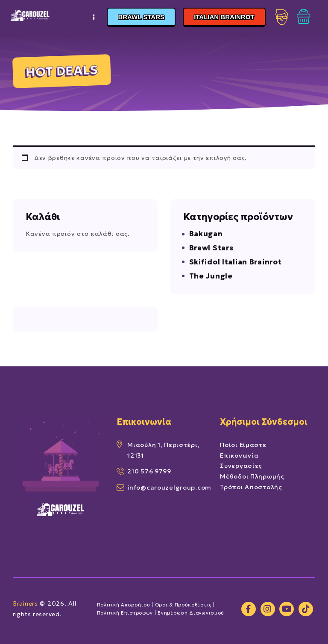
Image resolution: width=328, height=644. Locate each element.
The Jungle (211, 276)
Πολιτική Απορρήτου (124, 605)
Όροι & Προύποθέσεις (183, 605)
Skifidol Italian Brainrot (236, 262)
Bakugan (206, 234)
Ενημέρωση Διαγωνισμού (192, 613)
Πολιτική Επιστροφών (125, 613)
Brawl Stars (211, 248)
